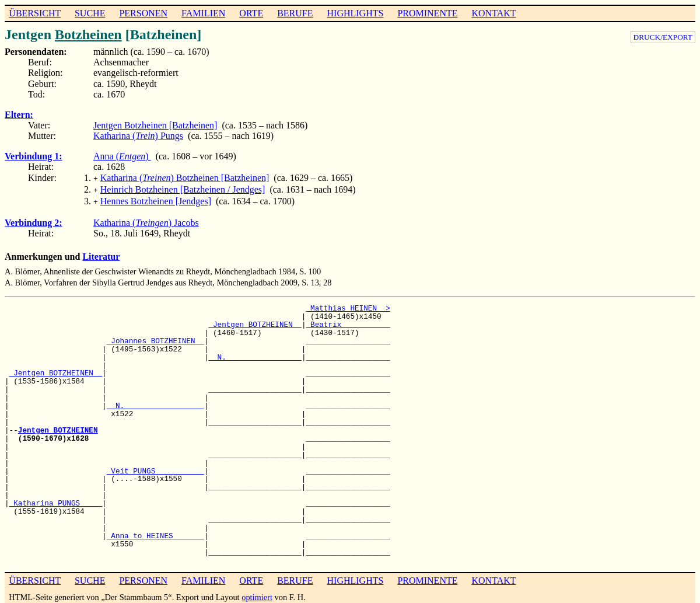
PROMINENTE (427, 13)
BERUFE (295, 13)
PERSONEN (143, 13)
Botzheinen (88, 34)
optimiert (257, 594)
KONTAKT (494, 13)
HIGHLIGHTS (356, 13)
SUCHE (90, 13)
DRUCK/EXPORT (663, 37)
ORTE (251, 13)
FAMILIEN (203, 13)
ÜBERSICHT (35, 13)
